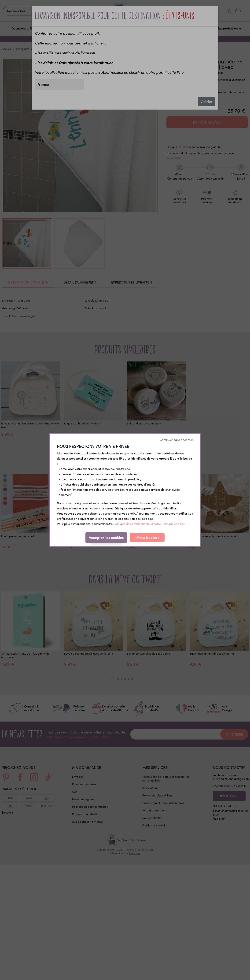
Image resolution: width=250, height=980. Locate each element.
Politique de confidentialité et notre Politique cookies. (149, 524)
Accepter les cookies (106, 537)
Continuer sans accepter (176, 440)
